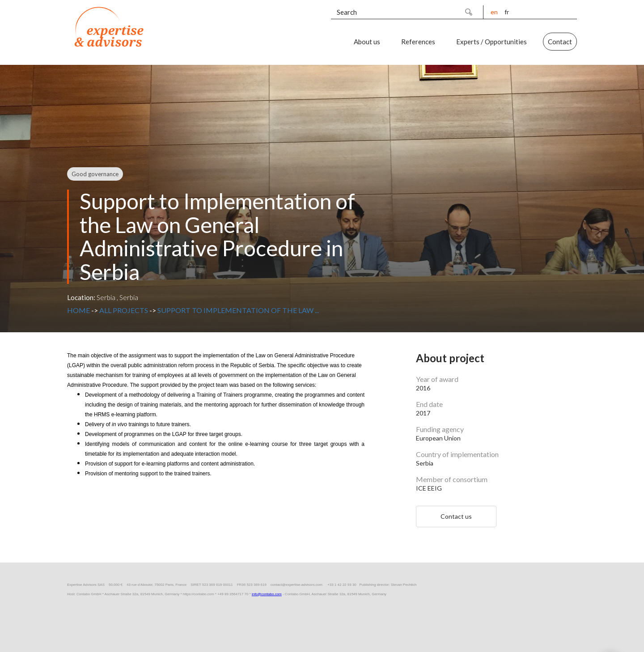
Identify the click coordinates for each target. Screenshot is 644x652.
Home (78, 310)
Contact (560, 42)
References (418, 42)
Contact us (456, 516)
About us (367, 42)
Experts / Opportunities (491, 42)
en (494, 12)
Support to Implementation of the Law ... (238, 310)
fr (507, 12)
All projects (124, 310)
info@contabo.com (267, 594)
